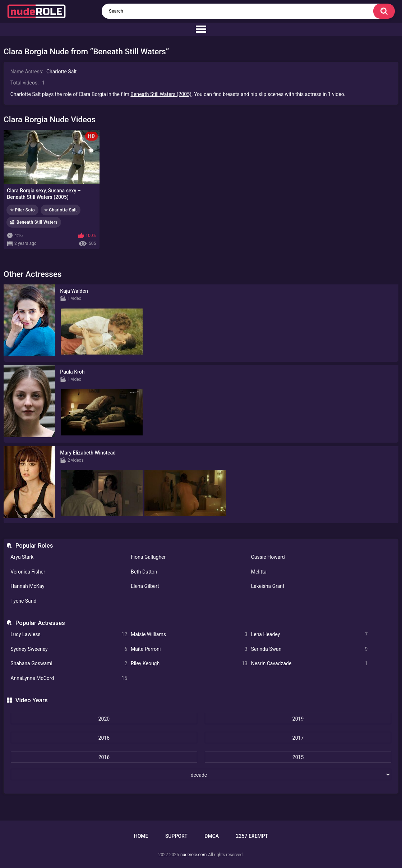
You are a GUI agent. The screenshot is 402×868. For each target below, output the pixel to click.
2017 (298, 738)
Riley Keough (189, 664)
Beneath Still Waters (37, 222)
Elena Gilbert (145, 586)
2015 (298, 757)
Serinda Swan (309, 649)
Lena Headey (309, 634)
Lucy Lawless (69, 634)
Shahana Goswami (69, 664)
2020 (104, 719)
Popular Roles (34, 545)
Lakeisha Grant (268, 586)
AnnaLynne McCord (69, 678)
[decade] (201, 775)
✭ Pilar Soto (22, 210)
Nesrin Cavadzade (309, 664)
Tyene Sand (23, 601)
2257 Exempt (252, 836)
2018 (104, 738)
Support (176, 836)
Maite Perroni (189, 649)
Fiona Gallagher (148, 557)
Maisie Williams (189, 634)
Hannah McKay (27, 586)
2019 (298, 719)
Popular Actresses (40, 623)
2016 (104, 757)
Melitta (259, 572)
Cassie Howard (268, 557)
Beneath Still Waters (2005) (161, 94)
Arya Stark (22, 557)
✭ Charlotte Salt (61, 210)
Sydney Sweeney (69, 649)
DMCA (212, 836)
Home (141, 836)
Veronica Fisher (28, 572)
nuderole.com (193, 855)
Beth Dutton (144, 572)
